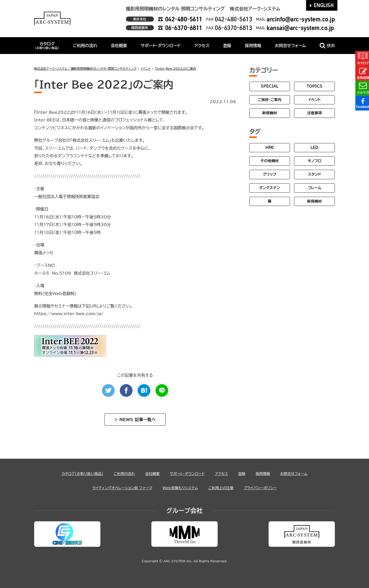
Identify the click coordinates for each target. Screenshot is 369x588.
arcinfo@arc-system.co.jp (301, 19)
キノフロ (314, 161)
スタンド (314, 174)
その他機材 (269, 161)
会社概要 (119, 46)
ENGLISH (322, 5)
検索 (327, 46)
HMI (270, 148)
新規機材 (270, 113)
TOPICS (314, 86)
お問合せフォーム (290, 46)
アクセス (202, 46)
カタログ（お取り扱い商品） (74, 473)
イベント (314, 100)
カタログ (47, 46)
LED (314, 148)
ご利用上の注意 (225, 488)
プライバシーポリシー (268, 488)
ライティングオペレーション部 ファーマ (116, 488)
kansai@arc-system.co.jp (300, 28)
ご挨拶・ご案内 (270, 100)
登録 (227, 46)
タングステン (269, 188)
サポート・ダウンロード (161, 46)
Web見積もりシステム (180, 488)
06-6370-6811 (184, 28)
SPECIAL (270, 86)
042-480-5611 (184, 19)
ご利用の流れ (85, 46)
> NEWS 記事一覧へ (135, 419)
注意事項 (314, 113)
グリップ (270, 174)
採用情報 (253, 46)
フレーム (314, 188)
